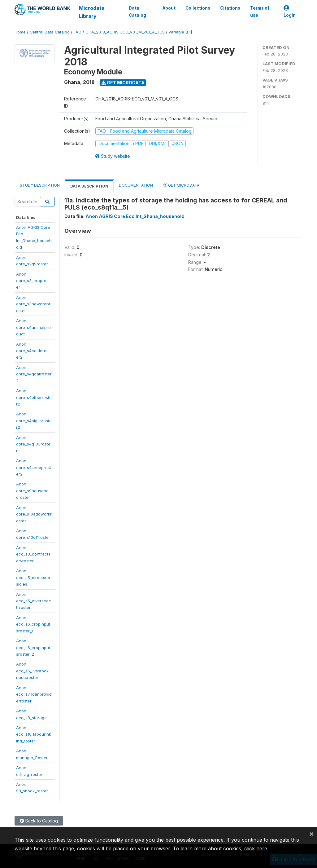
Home (20, 32)
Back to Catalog (39, 821)
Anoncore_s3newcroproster (33, 304)
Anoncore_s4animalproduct (33, 327)
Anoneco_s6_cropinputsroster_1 (33, 624)
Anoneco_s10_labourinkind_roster (34, 734)
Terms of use (260, 11)
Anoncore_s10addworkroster (34, 514)
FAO (78, 32)
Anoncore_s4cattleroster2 (33, 351)
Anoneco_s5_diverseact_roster (34, 601)
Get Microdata (123, 83)
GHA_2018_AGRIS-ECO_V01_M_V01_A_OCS (125, 32)
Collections (198, 8)
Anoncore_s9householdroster (33, 491)
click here (256, 848)
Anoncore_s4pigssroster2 (34, 421)
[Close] (311, 834)
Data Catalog (137, 11)
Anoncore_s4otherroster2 (34, 397)
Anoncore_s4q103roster (33, 444)
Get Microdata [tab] (181, 185)
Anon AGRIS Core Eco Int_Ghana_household (135, 216)
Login (290, 12)
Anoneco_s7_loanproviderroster (34, 694)
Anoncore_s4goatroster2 (34, 374)
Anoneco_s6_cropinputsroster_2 (33, 647)
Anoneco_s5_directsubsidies (33, 577)
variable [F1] (180, 32)
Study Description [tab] (40, 185)
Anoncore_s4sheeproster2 (34, 467)
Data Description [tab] (89, 186)
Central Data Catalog (50, 32)
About (169, 8)
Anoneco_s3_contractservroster (33, 554)
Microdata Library (92, 12)
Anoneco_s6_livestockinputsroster (33, 671)
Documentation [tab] (136, 185)
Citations (230, 8)
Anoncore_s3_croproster (33, 281)
